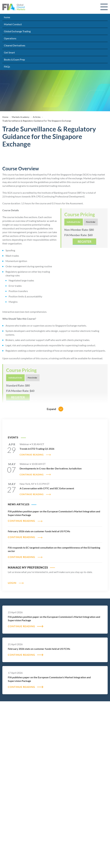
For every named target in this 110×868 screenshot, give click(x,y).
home (7, 17)
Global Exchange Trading (17, 31)
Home (5, 117)
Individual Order (74, 222)
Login (12, 583)
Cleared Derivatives (15, 45)
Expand (51, 409)
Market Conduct (13, 24)
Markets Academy (21, 117)
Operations (10, 38)
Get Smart (9, 52)
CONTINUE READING (32, 455)
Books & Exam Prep (14, 59)
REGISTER (85, 242)
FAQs (7, 67)
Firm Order (91, 222)
